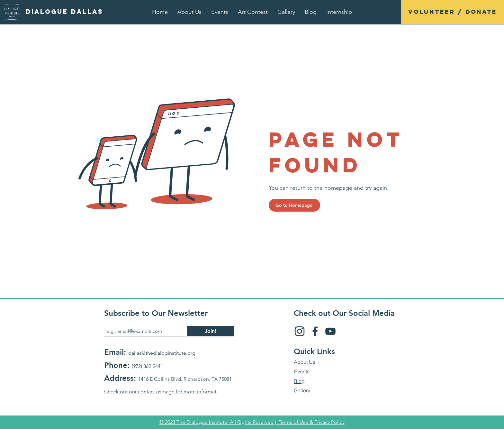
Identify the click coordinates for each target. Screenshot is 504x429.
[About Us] (305, 362)
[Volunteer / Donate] (453, 12)
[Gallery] (302, 391)
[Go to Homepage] (294, 205)
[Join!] (211, 331)
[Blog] (299, 381)
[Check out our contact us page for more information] (163, 392)
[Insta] (300, 331)
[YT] (330, 331)
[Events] (302, 372)
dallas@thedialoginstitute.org (162, 353)
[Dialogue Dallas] (64, 12)
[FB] (315, 331)
